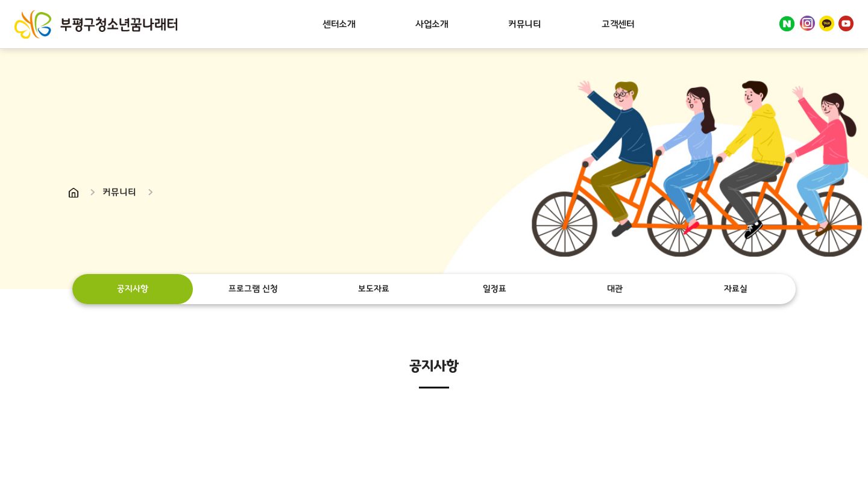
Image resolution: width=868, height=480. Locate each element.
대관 (615, 289)
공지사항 (133, 289)
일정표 (494, 289)
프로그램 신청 (253, 289)
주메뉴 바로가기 (0, 0)
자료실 (735, 289)
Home (74, 193)
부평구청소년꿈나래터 (96, 24)
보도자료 (374, 289)
